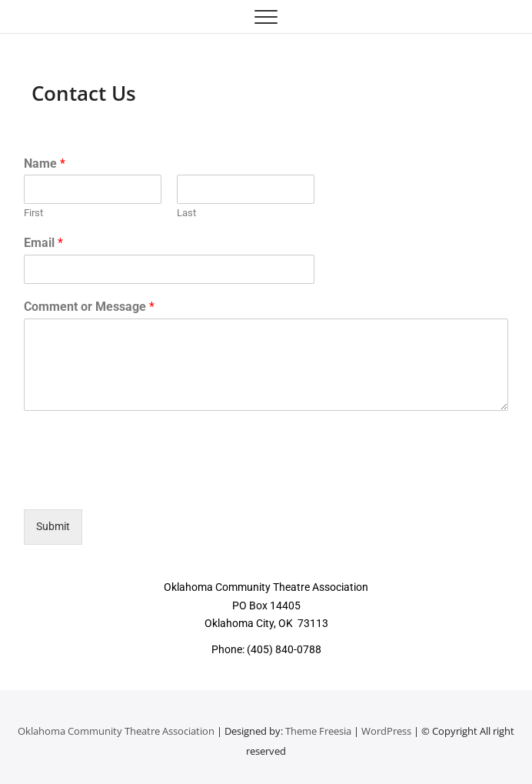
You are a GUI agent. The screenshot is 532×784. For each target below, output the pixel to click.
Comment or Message (89, 307)
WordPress (386, 731)
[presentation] (141, 484)
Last (186, 213)
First (33, 213)
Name (45, 163)
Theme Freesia (318, 731)
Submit (53, 526)
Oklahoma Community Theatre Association (116, 731)
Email (43, 243)
